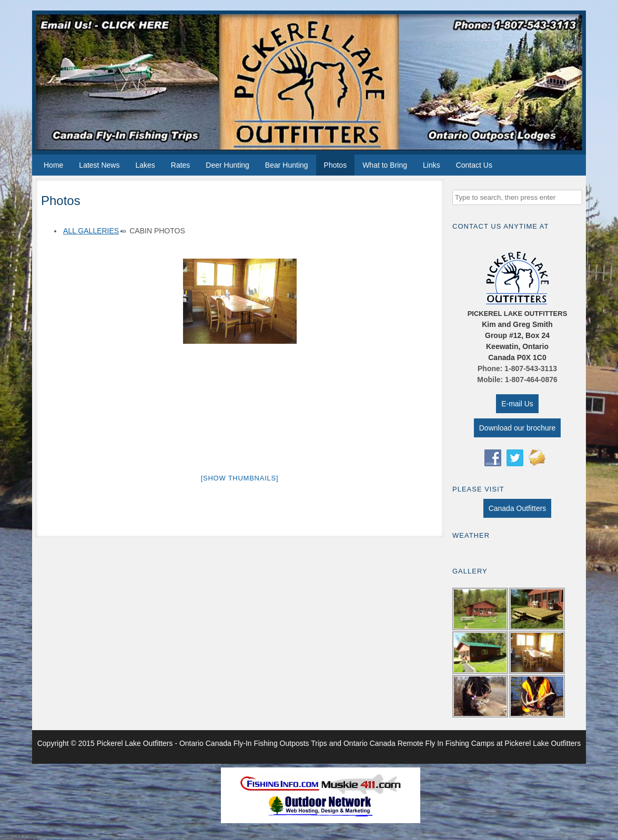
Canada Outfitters (518, 508)
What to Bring (385, 165)
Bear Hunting (287, 165)
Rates (181, 165)
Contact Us (474, 165)
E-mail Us (517, 404)
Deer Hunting (227, 165)
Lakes (145, 165)
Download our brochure (518, 428)
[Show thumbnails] (240, 478)
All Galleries (91, 231)
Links (432, 165)
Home (53, 165)
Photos (336, 165)
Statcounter (19, 836)
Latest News (99, 165)
